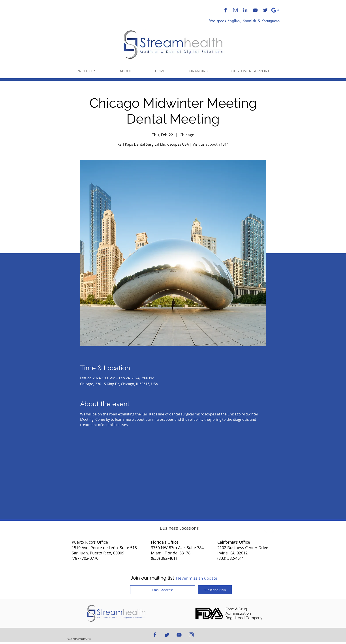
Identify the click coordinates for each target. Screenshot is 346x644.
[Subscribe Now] (215, 590)
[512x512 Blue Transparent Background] (226, 10)
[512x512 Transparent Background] (235, 10)
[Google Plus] (275, 10)
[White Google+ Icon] (273, 532)
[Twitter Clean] (266, 532)
